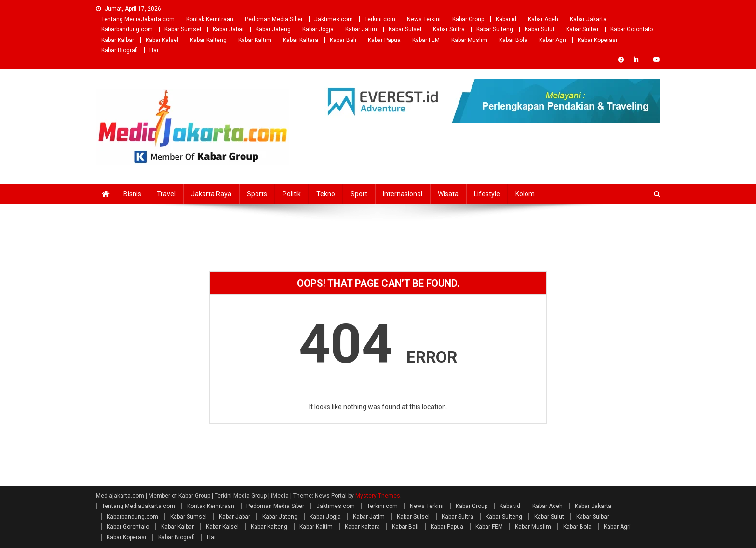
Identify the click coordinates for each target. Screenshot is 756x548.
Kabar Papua (384, 40)
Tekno (326, 194)
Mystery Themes (378, 496)
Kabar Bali (343, 40)
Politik (292, 194)
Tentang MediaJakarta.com (138, 19)
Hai (154, 50)
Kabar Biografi (120, 50)
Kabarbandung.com (127, 29)
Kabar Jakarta (588, 19)
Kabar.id (506, 19)
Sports (257, 194)
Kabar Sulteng (495, 29)
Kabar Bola (513, 40)
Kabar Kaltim (255, 40)
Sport (359, 194)
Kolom (525, 194)
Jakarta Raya (211, 194)
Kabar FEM (426, 40)
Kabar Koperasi (597, 40)
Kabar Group (468, 19)
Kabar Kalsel (162, 40)
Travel (166, 194)
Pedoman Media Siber (274, 19)
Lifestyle (487, 194)
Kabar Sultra (449, 29)
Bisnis (132, 194)
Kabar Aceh (543, 19)
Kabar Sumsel (183, 29)
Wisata (448, 194)
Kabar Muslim (469, 40)
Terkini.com (380, 19)
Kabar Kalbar (118, 40)
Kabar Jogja (318, 29)
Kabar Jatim (361, 29)
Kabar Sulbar (582, 29)
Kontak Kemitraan (210, 19)
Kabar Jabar (228, 29)
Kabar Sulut (540, 29)
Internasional (403, 194)
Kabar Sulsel (405, 29)
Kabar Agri (553, 40)
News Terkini (424, 19)
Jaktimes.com (334, 19)
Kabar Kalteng (208, 40)
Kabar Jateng (273, 29)
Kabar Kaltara (301, 40)
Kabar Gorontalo (632, 29)
